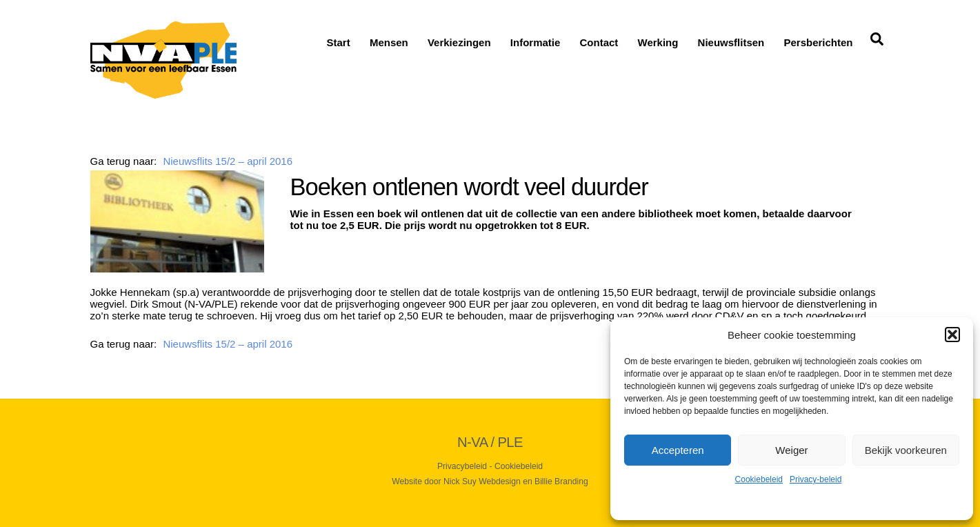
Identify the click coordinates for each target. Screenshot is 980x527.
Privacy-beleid (816, 479)
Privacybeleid (462, 466)
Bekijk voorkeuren (906, 450)
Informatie (536, 42)
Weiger (791, 450)
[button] (952, 335)
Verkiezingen (459, 42)
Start (339, 42)
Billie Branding (561, 481)
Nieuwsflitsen (731, 42)
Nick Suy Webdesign (482, 481)
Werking (658, 42)
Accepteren (678, 450)
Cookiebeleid (759, 479)
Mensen (389, 42)
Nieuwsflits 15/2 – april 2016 (228, 161)
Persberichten (818, 42)
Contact (599, 42)
